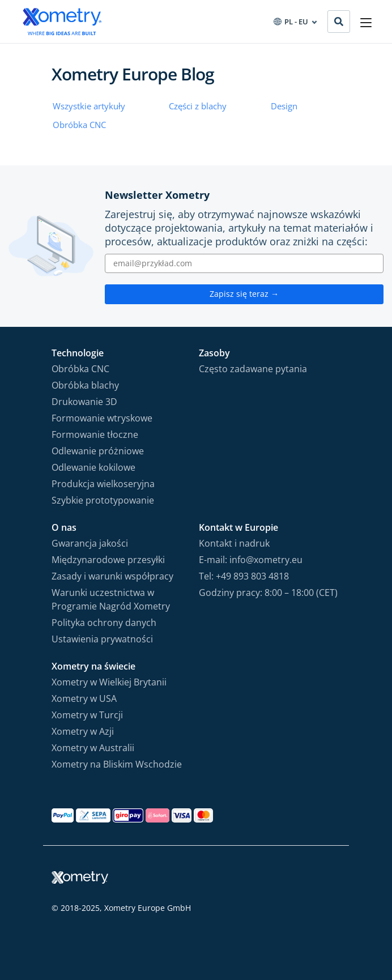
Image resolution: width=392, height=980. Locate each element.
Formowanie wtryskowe (102, 418)
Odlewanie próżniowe (98, 451)
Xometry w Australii (93, 748)
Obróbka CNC (79, 125)
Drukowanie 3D (84, 402)
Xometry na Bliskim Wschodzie (117, 764)
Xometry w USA (84, 698)
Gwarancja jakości (90, 543)
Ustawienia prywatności (102, 639)
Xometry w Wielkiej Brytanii (109, 682)
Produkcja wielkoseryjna (103, 484)
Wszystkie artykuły (89, 106)
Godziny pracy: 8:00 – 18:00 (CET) (268, 593)
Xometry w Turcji (87, 715)
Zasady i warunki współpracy (112, 576)
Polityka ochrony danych (104, 623)
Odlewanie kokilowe (93, 467)
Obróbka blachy (85, 385)
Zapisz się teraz (244, 294)
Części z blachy (198, 106)
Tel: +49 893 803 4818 (244, 576)
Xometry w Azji (83, 731)
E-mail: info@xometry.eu (251, 560)
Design (284, 106)
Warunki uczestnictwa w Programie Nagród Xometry (111, 599)
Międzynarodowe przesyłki (108, 560)
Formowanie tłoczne (95, 434)
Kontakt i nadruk (234, 543)
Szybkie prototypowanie (103, 500)
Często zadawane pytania (253, 369)
